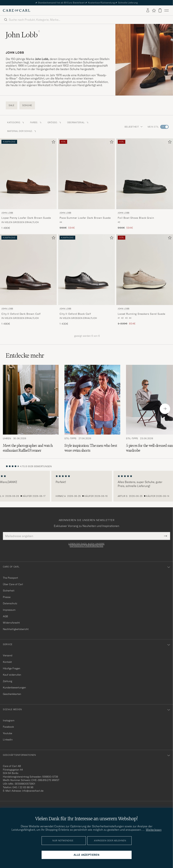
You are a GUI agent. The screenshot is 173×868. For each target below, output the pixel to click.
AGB (5, 616)
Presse (7, 597)
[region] (86, 486)
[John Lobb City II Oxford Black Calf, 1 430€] (86, 280)
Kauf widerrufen (12, 675)
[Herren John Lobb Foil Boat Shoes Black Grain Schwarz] (145, 174)
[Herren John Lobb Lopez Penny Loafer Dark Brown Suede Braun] (28, 174)
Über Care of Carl (13, 584)
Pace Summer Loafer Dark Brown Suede (85, 218)
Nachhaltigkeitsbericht (16, 629)
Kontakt (7, 662)
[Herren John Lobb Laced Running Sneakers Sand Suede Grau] (145, 270)
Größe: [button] (54, 122)
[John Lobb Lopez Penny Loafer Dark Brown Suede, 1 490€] (28, 184)
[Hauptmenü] (167, 10)
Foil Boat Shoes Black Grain (136, 218)
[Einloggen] (148, 10)
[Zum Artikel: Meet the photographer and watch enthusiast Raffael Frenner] (31, 409)
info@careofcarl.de (33, 791)
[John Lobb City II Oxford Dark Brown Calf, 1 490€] (28, 280)
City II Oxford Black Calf (75, 314)
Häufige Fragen (12, 668)
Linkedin (8, 740)
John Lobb (7, 213)
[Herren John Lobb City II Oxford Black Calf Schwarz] (86, 270)
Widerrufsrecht (11, 623)
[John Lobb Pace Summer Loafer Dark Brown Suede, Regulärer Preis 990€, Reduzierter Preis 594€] (86, 184)
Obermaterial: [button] (78, 122)
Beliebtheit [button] (134, 127)
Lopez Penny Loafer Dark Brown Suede (26, 218)
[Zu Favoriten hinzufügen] (53, 143)
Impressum (9, 610)
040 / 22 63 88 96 (23, 787)
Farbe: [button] (36, 122)
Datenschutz (10, 603)
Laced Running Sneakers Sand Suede (141, 314)
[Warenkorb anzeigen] (160, 10)
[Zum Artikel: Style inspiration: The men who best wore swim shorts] (92, 409)
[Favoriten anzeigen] (154, 10)
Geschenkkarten (12, 694)
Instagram (9, 720)
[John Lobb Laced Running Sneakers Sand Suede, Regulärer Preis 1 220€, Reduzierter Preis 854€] (145, 280)
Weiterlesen (154, 830)
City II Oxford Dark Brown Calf (21, 314)
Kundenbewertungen (14, 687)
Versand (8, 655)
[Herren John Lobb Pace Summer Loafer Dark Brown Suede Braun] (86, 174)
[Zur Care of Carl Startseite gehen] (17, 10)
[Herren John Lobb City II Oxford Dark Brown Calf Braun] (28, 270)
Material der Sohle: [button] (22, 131)
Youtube (7, 733)
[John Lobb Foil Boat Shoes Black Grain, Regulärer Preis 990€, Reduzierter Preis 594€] (145, 184)
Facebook (8, 727)
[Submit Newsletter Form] (166, 536)
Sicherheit (9, 591)
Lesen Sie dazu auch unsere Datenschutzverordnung (86, 545)
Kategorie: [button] (16, 122)
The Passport (10, 578)
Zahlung (7, 681)
